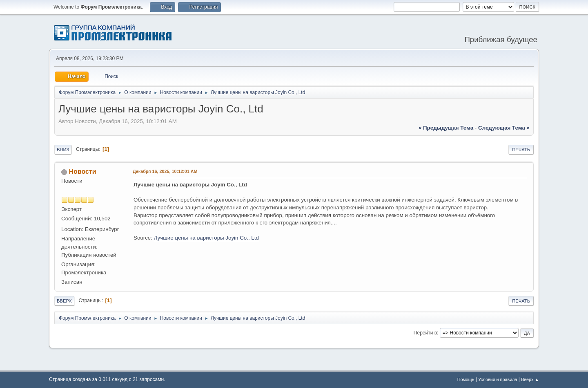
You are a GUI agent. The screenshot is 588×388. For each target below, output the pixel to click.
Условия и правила (498, 379)
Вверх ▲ (530, 379)
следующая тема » (504, 128)
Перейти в (425, 333)
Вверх (64, 301)
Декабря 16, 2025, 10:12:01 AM (165, 171)
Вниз (63, 150)
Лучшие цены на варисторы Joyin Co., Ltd (206, 238)
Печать (521, 150)
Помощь (466, 379)
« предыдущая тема (446, 128)
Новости (82, 172)
